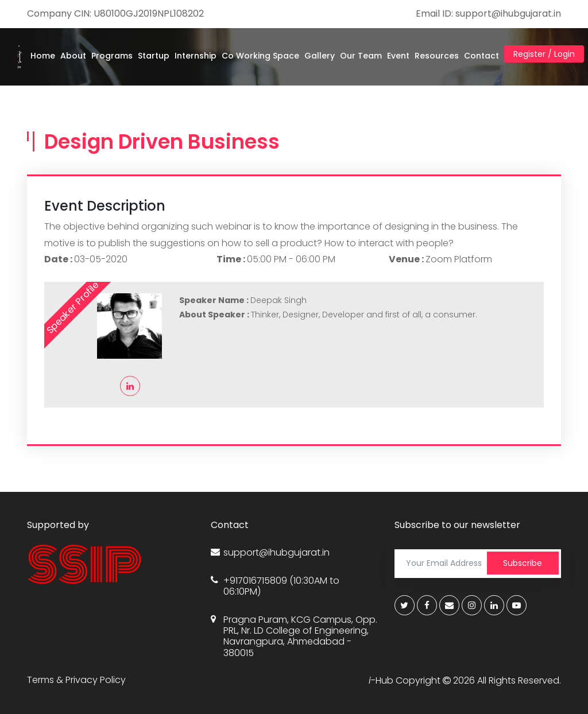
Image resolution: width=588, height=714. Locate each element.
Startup (154, 56)
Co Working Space (260, 56)
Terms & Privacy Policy (76, 680)
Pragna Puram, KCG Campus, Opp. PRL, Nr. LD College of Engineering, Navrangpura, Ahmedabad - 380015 (294, 636)
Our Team (361, 56)
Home (43, 56)
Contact (481, 56)
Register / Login (544, 54)
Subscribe (523, 563)
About (73, 56)
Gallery (320, 56)
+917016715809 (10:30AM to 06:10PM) (275, 586)
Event (398, 56)
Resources (437, 56)
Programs (112, 56)
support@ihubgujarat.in (270, 552)
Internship (196, 56)
